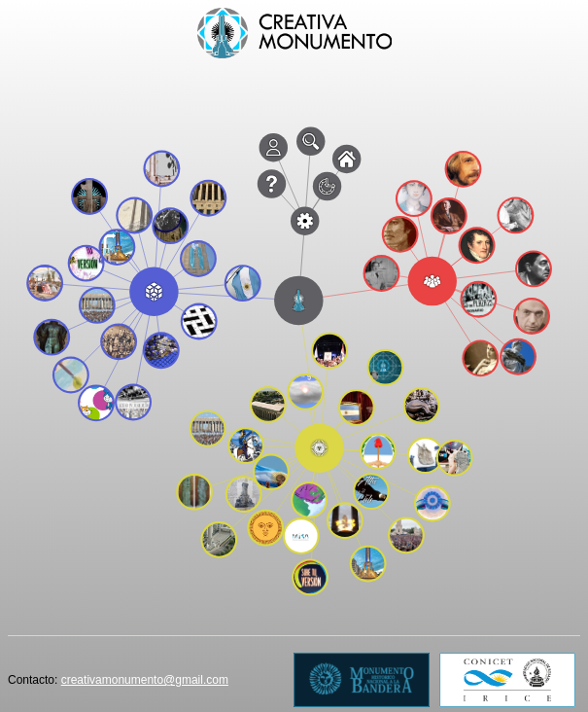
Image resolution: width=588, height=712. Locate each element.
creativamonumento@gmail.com (145, 680)
